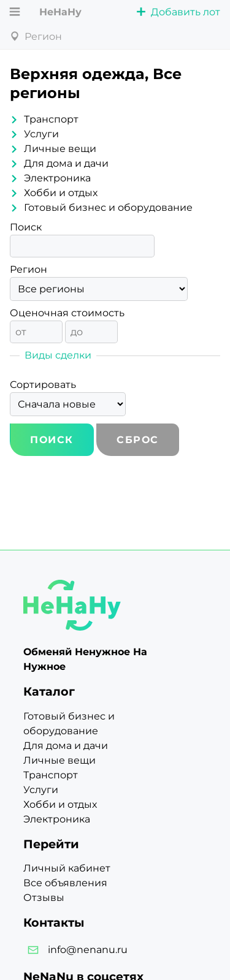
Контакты (54, 922)
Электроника (57, 178)
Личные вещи (60, 149)
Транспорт (51, 119)
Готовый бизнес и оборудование (108, 207)
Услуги (41, 134)
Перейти (51, 844)
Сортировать (43, 385)
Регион (29, 269)
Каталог (49, 691)
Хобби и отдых (61, 193)
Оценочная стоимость (67, 313)
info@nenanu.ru (88, 950)
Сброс (138, 440)
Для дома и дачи (66, 163)
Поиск (26, 227)
